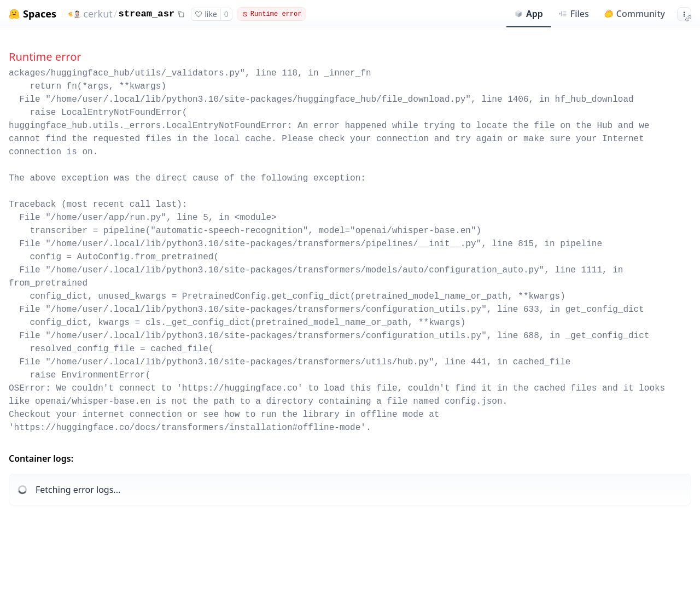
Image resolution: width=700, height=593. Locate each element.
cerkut (98, 14)
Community (635, 14)
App (529, 14)
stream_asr (147, 14)
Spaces (40, 14)
